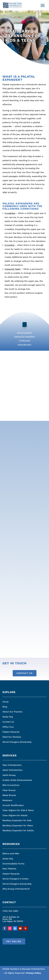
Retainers (7, 800)
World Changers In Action (16, 879)
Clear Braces (9, 790)
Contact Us (25, 673)
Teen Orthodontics (12, 765)
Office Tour (8, 727)
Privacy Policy (34, 973)
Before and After (11, 854)
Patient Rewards (11, 732)
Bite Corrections (11, 785)
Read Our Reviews (12, 737)
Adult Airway (9, 775)
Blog (5, 707)
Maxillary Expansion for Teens (18, 825)
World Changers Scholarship (17, 742)
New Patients (9, 869)
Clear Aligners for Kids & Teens (18, 810)
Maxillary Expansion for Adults (18, 830)
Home (5, 702)
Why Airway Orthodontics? (16, 889)
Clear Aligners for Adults (15, 815)
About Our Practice (12, 712)
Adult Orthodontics (12, 770)
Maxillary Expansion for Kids (17, 820)
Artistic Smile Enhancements (17, 780)
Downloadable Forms (13, 864)
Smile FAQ (8, 717)
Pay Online (14, 941)
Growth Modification (13, 805)
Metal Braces (9, 795)
